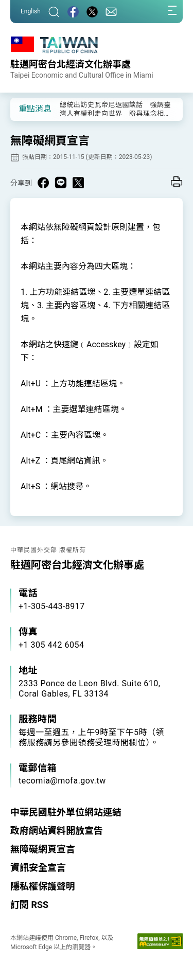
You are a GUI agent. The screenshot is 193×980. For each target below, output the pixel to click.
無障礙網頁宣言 (43, 849)
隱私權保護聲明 (43, 886)
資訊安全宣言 (38, 868)
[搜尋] (54, 12)
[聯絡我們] (111, 12)
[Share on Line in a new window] (61, 183)
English (31, 11)
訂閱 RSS (29, 905)
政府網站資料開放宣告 (57, 831)
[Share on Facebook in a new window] (43, 183)
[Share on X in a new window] (78, 183)
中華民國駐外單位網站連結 (66, 812)
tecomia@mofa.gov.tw (62, 781)
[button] (26, 109)
